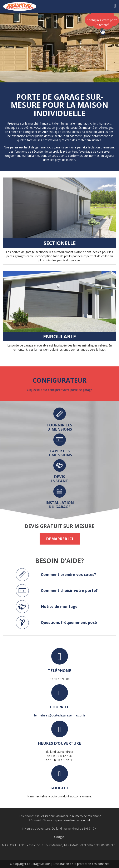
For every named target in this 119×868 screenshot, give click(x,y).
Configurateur (59, 380)
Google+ (59, 837)
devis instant (60, 479)
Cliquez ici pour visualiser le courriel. (66, 820)
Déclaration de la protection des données (81, 864)
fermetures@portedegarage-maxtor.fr (60, 715)
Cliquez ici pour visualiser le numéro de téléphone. (68, 816)
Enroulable (59, 336)
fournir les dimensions (60, 427)
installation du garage (60, 505)
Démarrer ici (60, 539)
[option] (59, 48)
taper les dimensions (60, 453)
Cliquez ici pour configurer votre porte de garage (59, 390)
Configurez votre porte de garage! (102, 24)
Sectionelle (60, 243)
